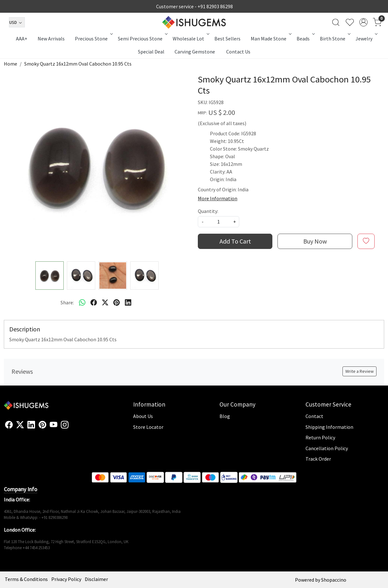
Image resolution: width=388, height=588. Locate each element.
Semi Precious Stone (142, 39)
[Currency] (17, 22)
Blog (225, 416)
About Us (143, 416)
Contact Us (238, 52)
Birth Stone (335, 39)
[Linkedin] (31, 425)
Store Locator (148, 427)
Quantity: (208, 211)
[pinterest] (117, 302)
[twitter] (105, 302)
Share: (67, 302)
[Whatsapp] (82, 302)
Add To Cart (235, 241)
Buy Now (315, 241)
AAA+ (22, 39)
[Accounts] (363, 22)
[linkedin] (128, 302)
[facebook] (94, 302)
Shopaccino (334, 580)
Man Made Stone (271, 39)
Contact (314, 416)
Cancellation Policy (327, 448)
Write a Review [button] (359, 371)
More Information (218, 198)
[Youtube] (54, 425)
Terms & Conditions (26, 579)
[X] (20, 425)
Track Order (318, 459)
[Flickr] (72, 428)
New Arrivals (51, 39)
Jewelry (366, 39)
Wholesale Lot (190, 39)
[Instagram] (65, 425)
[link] (336, 22)
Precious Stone (93, 39)
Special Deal (151, 52)
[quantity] (219, 222)
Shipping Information (329, 427)
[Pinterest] (42, 425)
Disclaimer (96, 579)
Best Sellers (227, 39)
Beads (305, 39)
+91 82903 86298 (215, 6)
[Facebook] (9, 425)
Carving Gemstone (195, 52)
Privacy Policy (66, 579)
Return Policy (320, 437)
